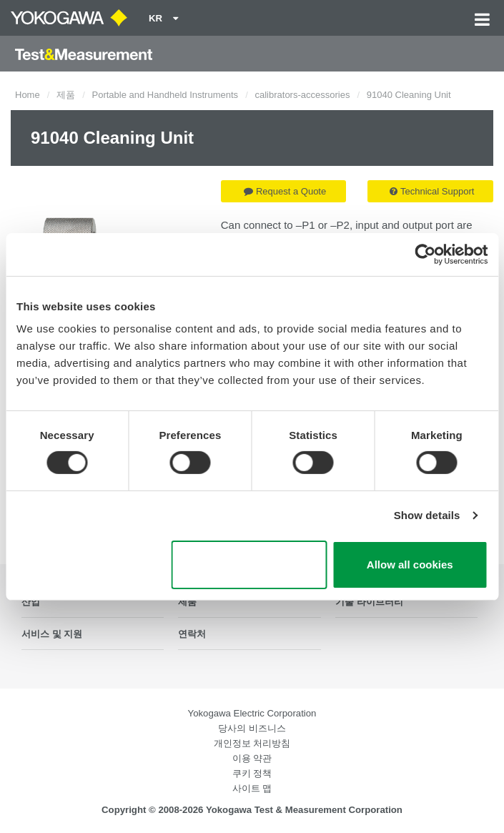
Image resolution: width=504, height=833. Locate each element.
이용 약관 (252, 758)
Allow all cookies (410, 565)
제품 (66, 95)
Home (28, 95)
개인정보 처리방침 (252, 743)
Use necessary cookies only (249, 565)
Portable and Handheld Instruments (165, 95)
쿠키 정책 (252, 773)
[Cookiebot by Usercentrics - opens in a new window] (425, 254)
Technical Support (432, 191)
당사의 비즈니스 (252, 728)
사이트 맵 (252, 788)
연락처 (192, 634)
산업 (31, 602)
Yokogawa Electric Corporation (252, 713)
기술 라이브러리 (369, 602)
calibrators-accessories (302, 95)
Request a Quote (285, 191)
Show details (427, 515)
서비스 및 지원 (52, 634)
